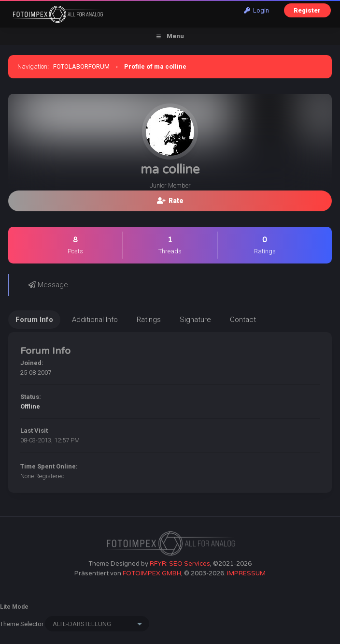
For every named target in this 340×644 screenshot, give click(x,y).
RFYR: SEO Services (180, 564)
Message (48, 285)
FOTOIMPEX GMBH (152, 573)
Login (256, 10)
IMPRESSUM (246, 573)
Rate (170, 201)
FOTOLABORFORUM (81, 66)
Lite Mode (14, 607)
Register (307, 10)
